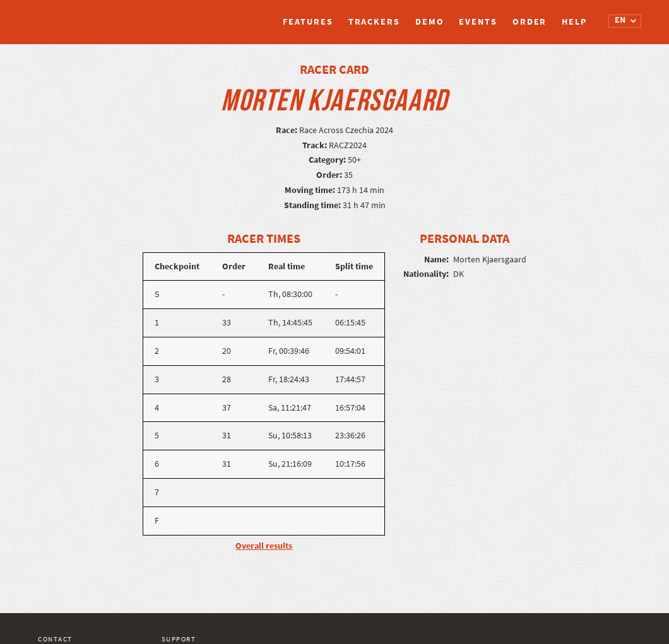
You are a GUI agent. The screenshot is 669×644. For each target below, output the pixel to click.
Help (574, 22)
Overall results (264, 546)
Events (478, 22)
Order (530, 22)
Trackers (374, 22)
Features (308, 22)
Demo (430, 22)
